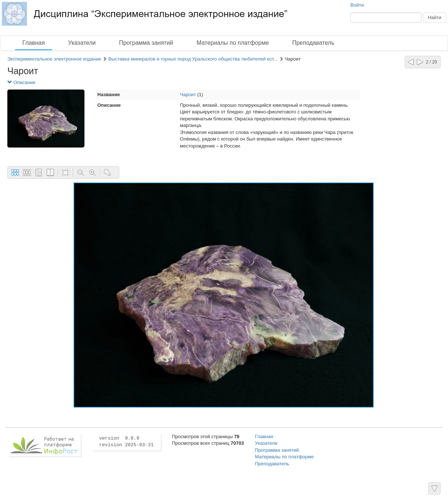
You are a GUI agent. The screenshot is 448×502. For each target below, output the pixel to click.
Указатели (82, 43)
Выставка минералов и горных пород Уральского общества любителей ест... (193, 59)
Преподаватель (313, 43)
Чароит (188, 94)
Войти (357, 5)
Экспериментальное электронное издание (54, 59)
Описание (21, 82)
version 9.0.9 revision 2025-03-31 (126, 442)
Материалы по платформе (233, 43)
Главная (34, 43)
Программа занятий (146, 43)
